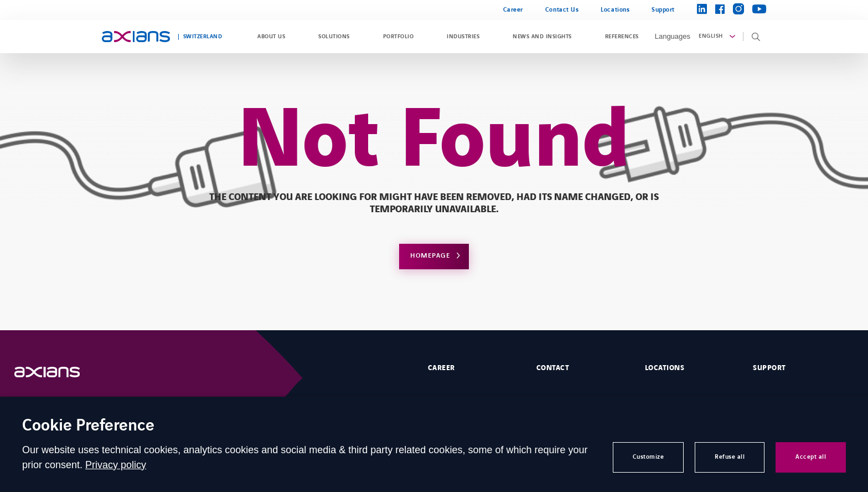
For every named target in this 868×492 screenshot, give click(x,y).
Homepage (430, 256)
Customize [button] (649, 457)
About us (271, 37)
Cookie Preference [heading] (88, 426)
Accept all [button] (811, 457)
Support (663, 10)
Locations (615, 10)
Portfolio (398, 37)
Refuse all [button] (730, 457)
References (622, 37)
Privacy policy (116, 465)
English (711, 36)
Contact (553, 368)
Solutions (334, 37)
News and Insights (542, 37)
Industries (463, 37)
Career (513, 10)
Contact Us (562, 10)
